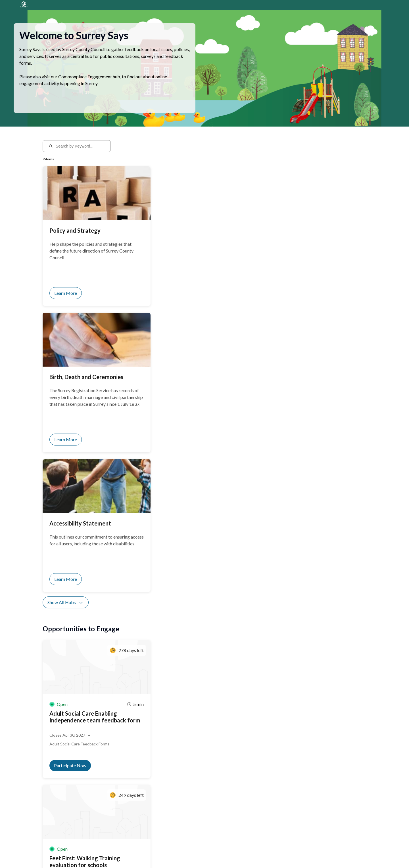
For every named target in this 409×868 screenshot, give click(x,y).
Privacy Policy (88, 853)
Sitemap (109, 853)
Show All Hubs (66, 330)
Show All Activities (70, 546)
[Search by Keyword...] (81, 153)
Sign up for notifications (111, 815)
